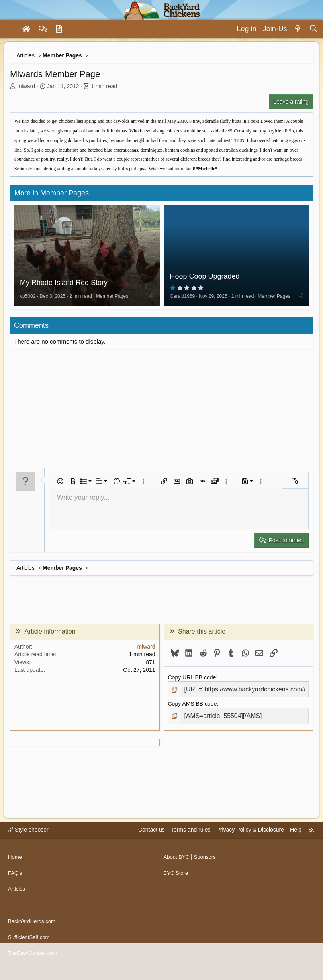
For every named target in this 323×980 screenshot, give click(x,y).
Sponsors (207, 869)
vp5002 (28, 298)
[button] (60, 483)
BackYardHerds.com (33, 926)
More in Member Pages (52, 193)
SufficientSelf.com (30, 941)
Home (15, 869)
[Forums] (43, 29)
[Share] (151, 298)
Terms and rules (191, 844)
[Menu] (10, 29)
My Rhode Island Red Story (64, 285)
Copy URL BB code (192, 679)
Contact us (152, 844)
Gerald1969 (183, 298)
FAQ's (16, 884)
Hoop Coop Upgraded (205, 278)
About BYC (177, 869)
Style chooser (28, 844)
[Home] (26, 29)
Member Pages (112, 298)
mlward (26, 86)
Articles (17, 899)
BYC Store (177, 884)
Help (296, 844)
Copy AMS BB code (193, 705)
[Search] (313, 29)
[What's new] (298, 29)
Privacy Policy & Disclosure (250, 844)
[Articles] (59, 29)
